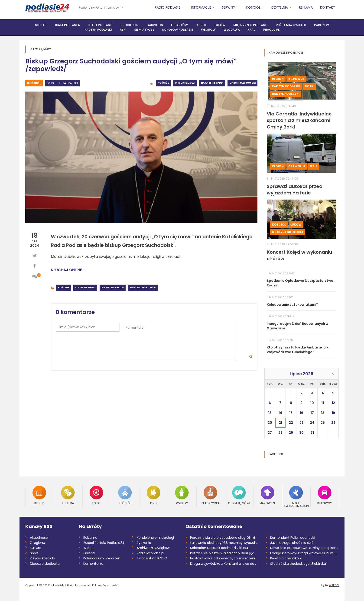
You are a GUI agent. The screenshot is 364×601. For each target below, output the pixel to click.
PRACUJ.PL (271, 30)
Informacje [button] (202, 7)
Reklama (306, 7)
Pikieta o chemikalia (286, 558)
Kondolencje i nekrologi (155, 538)
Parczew (322, 25)
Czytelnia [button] (280, 7)
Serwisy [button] (229, 7)
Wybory (182, 495)
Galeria (89, 553)
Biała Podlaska (67, 25)
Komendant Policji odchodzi (293, 538)
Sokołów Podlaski (178, 30)
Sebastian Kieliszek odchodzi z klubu (219, 548)
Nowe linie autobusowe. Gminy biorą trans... (304, 548)
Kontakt (328, 7)
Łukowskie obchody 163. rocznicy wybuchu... (224, 543)
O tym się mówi (185, 83)
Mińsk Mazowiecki (291, 25)
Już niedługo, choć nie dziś (292, 543)
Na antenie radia (212, 83)
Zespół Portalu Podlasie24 (104, 543)
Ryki (123, 30)
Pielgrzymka (211, 495)
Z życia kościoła (42, 558)
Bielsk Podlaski (100, 25)
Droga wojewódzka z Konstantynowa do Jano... (224, 564)
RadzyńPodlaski (286, 94)
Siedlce (41, 25)
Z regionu (37, 543)
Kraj (252, 30)
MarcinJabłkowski (242, 83)
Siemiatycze (144, 30)
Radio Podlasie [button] (168, 7)
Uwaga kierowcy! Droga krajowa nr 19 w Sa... (304, 553)
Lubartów (179, 25)
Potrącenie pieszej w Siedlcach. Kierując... (223, 553)
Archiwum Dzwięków (153, 548)
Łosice (201, 25)
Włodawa (232, 30)
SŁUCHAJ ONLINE (66, 270)
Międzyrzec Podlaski (250, 25)
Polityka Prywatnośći (105, 585)
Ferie (313, 166)
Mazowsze (268, 495)
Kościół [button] (254, 7)
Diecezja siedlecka (288, 232)
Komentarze (93, 564)
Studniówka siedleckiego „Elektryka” (299, 564)
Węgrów (208, 30)
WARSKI (334, 585)
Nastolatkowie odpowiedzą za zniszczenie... (224, 558)
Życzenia (144, 543)
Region (278, 79)
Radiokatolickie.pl (150, 553)
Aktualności (39, 538)
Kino (154, 495)
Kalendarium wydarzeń (102, 558)
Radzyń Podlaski (98, 30)
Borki (310, 86)
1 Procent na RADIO (152, 558)
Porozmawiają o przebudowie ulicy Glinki (223, 538)
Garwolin (155, 25)
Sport (96, 495)
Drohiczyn (130, 25)
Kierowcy (296, 79)
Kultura (68, 495)
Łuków (220, 25)
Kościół (34, 83)
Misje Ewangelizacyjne (296, 497)
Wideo (88, 548)
